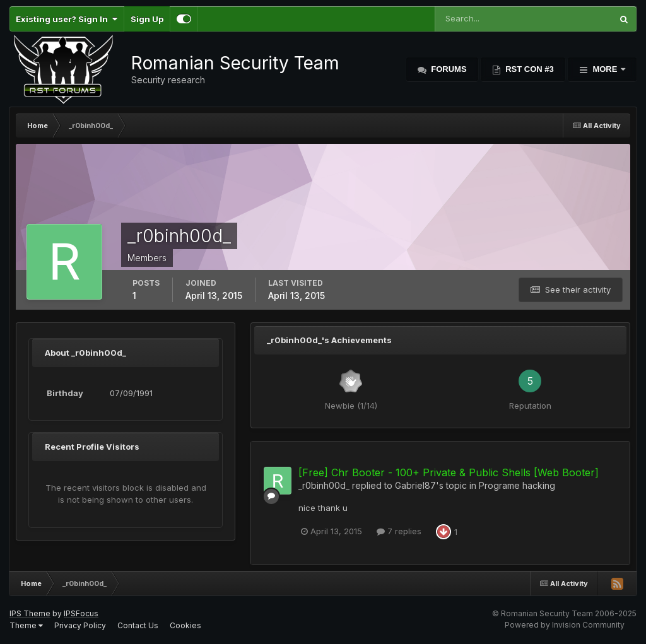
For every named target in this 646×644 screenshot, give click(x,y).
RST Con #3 (529, 69)
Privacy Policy (80, 625)
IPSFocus (81, 613)
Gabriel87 (415, 485)
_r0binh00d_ (324, 485)
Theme (26, 625)
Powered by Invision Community (565, 625)
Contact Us (138, 625)
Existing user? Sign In (67, 19)
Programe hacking (517, 485)
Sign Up (147, 19)
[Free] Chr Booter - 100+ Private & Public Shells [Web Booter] (449, 472)
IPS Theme (30, 613)
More (605, 69)
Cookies (185, 625)
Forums (448, 69)
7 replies (399, 531)
